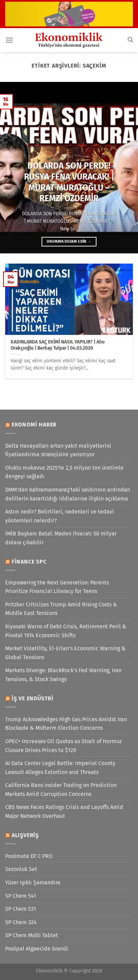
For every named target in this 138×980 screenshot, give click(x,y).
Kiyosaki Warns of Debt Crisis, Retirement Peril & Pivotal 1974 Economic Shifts (66, 631)
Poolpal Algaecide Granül (37, 949)
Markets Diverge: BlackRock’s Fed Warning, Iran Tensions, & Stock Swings (63, 675)
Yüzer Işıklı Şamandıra (33, 882)
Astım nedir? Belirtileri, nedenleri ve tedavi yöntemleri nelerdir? (60, 516)
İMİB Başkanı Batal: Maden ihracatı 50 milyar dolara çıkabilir (61, 538)
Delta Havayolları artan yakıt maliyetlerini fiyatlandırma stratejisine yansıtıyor (58, 450)
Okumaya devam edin (69, 241)
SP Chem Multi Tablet (32, 935)
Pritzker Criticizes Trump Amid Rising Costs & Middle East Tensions (61, 609)
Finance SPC (29, 562)
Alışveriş (25, 835)
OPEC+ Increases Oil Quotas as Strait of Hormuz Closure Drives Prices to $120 (64, 746)
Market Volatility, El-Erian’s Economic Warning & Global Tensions (65, 653)
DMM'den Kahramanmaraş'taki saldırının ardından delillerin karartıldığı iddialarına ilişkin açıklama (68, 494)
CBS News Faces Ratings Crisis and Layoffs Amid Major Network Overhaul (64, 812)
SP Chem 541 (21, 896)
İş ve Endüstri (33, 698)
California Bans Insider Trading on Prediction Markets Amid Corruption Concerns (61, 790)
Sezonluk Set (21, 869)
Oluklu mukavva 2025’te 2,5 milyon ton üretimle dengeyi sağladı (64, 472)
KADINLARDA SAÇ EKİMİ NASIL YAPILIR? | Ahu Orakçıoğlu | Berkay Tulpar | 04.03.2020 (58, 345)
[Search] (130, 40)
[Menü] (9, 40)
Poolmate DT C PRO (29, 856)
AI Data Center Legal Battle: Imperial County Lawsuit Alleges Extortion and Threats (60, 768)
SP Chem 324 (21, 922)
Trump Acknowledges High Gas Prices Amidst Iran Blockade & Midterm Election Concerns (66, 724)
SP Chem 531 (21, 909)
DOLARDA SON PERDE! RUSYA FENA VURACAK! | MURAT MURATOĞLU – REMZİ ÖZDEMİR (69, 182)
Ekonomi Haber (34, 425)
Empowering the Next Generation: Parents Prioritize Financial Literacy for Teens (57, 587)
